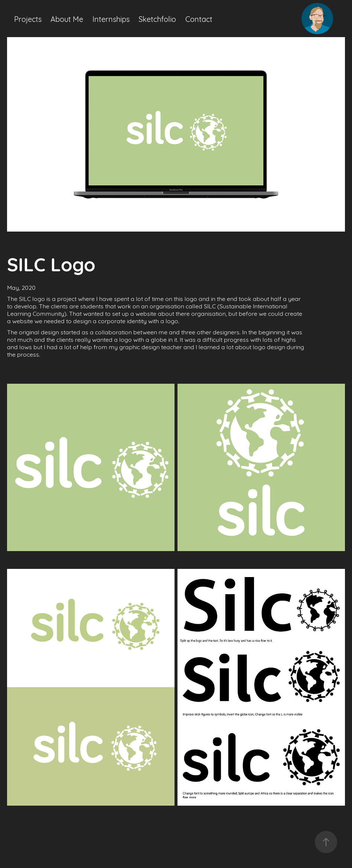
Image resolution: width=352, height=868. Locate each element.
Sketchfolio (157, 18)
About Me (67, 18)
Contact (199, 18)
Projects (28, 18)
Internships (111, 18)
